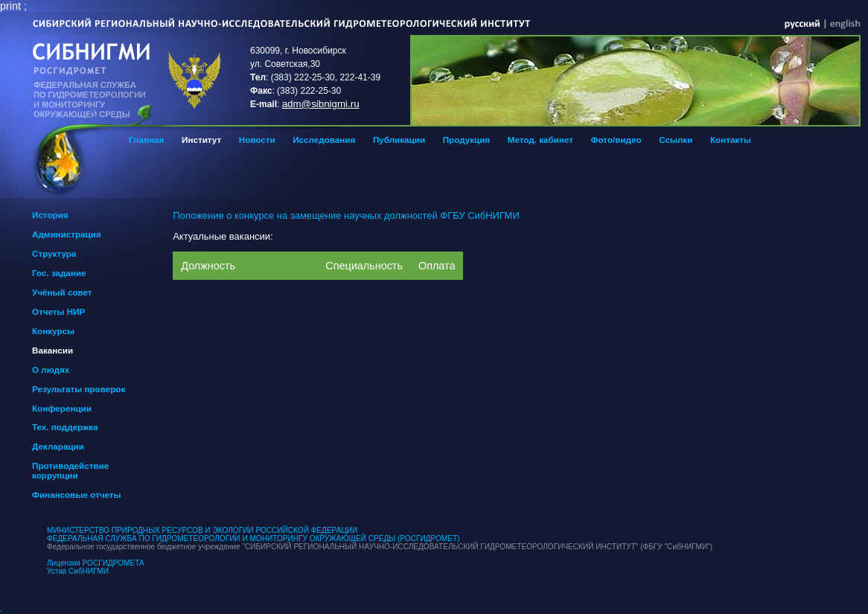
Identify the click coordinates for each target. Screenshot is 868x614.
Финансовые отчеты (76, 495)
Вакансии (52, 350)
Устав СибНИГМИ (78, 571)
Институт (201, 140)
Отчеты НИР (58, 311)
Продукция (466, 140)
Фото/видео (616, 140)
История (50, 215)
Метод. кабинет (540, 140)
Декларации (58, 446)
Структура (54, 253)
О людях (51, 370)
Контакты (731, 140)
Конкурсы (53, 331)
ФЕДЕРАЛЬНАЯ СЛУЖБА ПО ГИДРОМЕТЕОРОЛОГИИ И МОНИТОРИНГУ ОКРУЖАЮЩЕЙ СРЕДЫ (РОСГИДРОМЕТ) (253, 538)
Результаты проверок (79, 389)
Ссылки (676, 140)
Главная (146, 140)
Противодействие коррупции (70, 470)
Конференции (62, 408)
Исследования (324, 140)
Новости (257, 140)
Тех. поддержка (65, 427)
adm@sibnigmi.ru (321, 104)
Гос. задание (59, 273)
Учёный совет (62, 292)
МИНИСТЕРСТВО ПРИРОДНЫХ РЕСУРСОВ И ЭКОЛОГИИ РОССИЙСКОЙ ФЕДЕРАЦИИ (202, 530)
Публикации (399, 140)
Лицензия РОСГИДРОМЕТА (96, 563)
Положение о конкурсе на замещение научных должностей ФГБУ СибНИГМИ (346, 215)
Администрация (67, 234)
